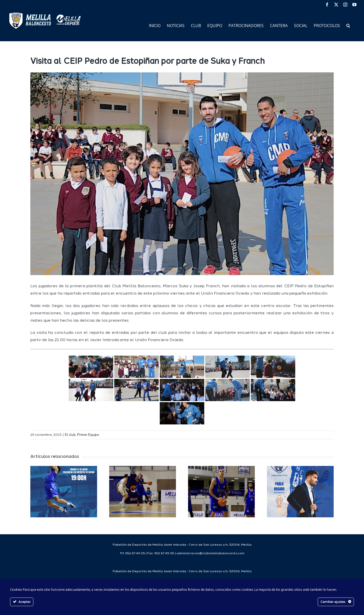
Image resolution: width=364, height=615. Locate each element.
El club (70, 435)
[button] (348, 25)
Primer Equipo (88, 435)
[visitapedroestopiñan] (182, 174)
